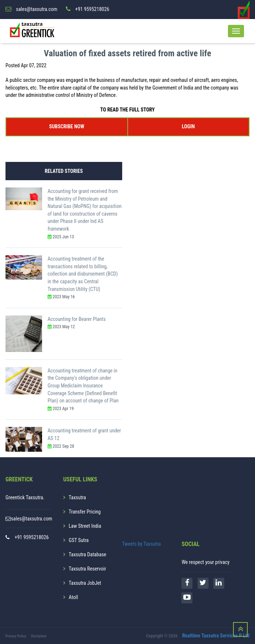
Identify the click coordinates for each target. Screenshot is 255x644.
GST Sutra (79, 540)
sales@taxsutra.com (32, 518)
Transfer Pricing (85, 511)
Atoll (73, 597)
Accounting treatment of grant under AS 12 (84, 434)
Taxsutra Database (88, 554)
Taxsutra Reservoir (87, 568)
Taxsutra (77, 497)
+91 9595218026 (32, 537)
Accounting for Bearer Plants (77, 319)
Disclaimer (39, 636)
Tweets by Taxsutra (142, 544)
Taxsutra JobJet (85, 583)
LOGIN (188, 126)
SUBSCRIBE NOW (67, 126)
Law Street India (85, 526)
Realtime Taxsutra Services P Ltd (216, 635)
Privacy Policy (16, 636)
